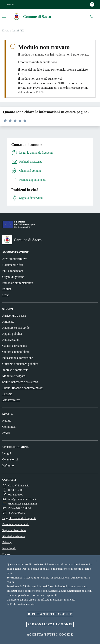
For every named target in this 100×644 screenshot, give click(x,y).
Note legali (9, 548)
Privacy (7, 542)
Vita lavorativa (11, 400)
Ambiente (8, 322)
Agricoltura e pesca (14, 316)
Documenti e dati (13, 265)
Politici (7, 289)
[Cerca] (92, 17)
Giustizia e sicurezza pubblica (20, 364)
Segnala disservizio (14, 530)
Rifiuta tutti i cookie (50, 614)
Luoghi (7, 453)
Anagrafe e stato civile (16, 328)
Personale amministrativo (18, 283)
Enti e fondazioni (13, 271)
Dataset (7, 554)
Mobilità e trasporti (14, 376)
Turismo (7, 394)
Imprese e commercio (15, 370)
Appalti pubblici (12, 334)
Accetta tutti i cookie (50, 634)
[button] (10, 5)
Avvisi (6, 433)
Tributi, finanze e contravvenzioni (23, 388)
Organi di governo (13, 277)
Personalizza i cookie (50, 624)
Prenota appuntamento (16, 524)
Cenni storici (10, 459)
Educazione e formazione (18, 358)
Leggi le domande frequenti (19, 518)
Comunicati (9, 427)
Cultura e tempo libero (16, 352)
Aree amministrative (15, 259)
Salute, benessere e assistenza (20, 382)
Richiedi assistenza (14, 536)
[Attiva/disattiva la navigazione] (4, 16)
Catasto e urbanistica (15, 346)
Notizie (7, 421)
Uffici (6, 295)
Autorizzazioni (11, 340)
